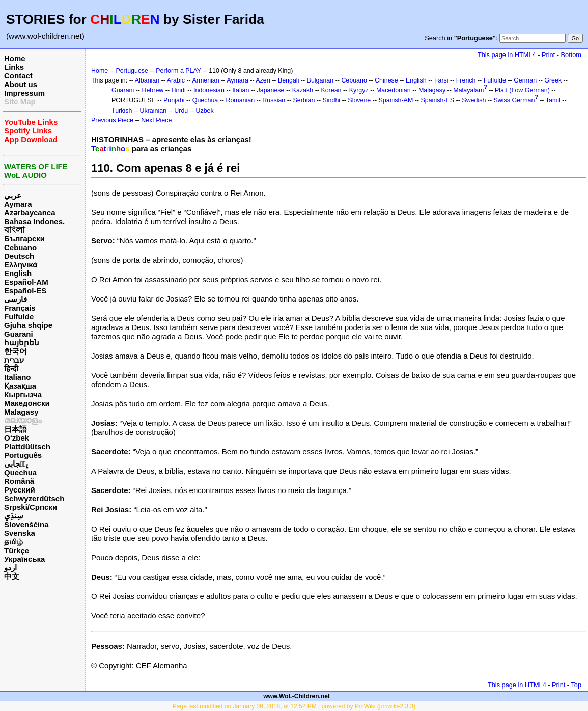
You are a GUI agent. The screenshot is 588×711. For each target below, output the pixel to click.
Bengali (289, 80)
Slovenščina (26, 524)
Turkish (122, 111)
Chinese (386, 80)
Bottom (571, 55)
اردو (10, 568)
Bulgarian (320, 80)
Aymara (18, 204)
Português (23, 455)
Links (14, 67)
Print (548, 55)
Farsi (441, 80)
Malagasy (21, 412)
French (466, 80)
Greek (553, 80)
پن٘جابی (16, 464)
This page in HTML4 (507, 55)
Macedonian (394, 90)
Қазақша (20, 386)
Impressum (24, 93)
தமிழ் (13, 542)
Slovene (359, 100)
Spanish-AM (396, 100)
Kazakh (303, 90)
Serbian (304, 100)
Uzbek (204, 111)
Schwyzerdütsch (34, 498)
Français (20, 308)
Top (576, 685)
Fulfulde (19, 317)
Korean (331, 90)
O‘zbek (17, 438)
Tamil (553, 100)
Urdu (181, 111)
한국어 (16, 351)
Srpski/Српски (31, 507)
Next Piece (156, 120)
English (18, 273)
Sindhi (332, 100)
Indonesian (209, 90)
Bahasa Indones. (34, 221)
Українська (24, 559)
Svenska (20, 533)
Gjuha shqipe (28, 325)
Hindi (179, 90)
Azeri (263, 80)
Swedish (474, 100)
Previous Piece (112, 120)
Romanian (240, 100)
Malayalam (468, 90)
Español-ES (25, 291)
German (525, 80)
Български (24, 239)
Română (19, 481)
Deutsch (19, 256)
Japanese (271, 90)
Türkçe (17, 550)
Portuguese (132, 71)
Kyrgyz (359, 90)
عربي (13, 195)
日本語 (16, 429)
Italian (241, 90)
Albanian (147, 80)
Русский (20, 490)
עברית (14, 360)
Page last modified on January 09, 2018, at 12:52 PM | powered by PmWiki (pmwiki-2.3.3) (294, 706)
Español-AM (26, 282)
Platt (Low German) (522, 90)
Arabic (176, 80)
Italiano (18, 377)
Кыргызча (23, 394)
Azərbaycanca (30, 213)
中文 (12, 576)
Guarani (19, 334)
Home (15, 58)
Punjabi (174, 100)
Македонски (27, 403)
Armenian (205, 80)
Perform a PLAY (178, 71)
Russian (274, 100)
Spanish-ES (437, 100)
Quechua (20, 472)
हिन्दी (11, 368)
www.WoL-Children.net (297, 696)
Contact (18, 76)
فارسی (16, 299)
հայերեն (22, 343)
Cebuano (20, 247)
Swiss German (514, 100)
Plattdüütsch (27, 446)
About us (21, 84)
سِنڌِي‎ (14, 516)
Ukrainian (153, 111)
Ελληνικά (21, 265)
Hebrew (152, 90)
